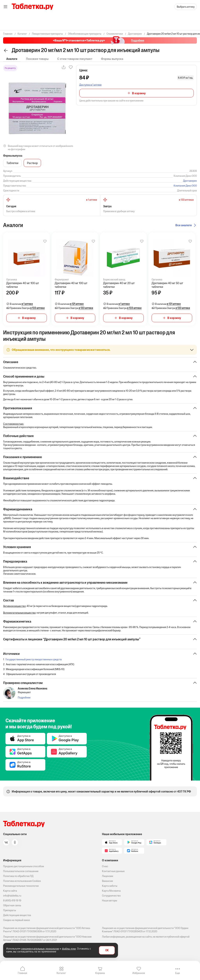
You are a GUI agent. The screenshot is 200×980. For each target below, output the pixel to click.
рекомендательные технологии (40, 949)
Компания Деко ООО (185, 186)
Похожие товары (37, 59)
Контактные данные (113, 871)
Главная (22, 973)
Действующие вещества (17, 915)
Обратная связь (12, 905)
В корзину (139, 93)
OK (107, 950)
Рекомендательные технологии (21, 886)
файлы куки (69, 949)
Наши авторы (110, 901)
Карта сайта (10, 891)
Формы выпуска (112, 59)
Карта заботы (110, 886)
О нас (105, 866)
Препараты (10, 910)
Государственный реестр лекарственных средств (34, 659)
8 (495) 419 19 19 (12, 901)
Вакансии (107, 881)
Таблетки (12, 163)
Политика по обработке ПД (18, 876)
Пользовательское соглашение (21, 871)
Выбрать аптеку (186, 7)
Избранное (139, 973)
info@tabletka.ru (12, 896)
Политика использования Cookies (22, 881)
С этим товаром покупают (75, 59)
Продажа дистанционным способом (24, 866)
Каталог (61, 973)
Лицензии (108, 876)
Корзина (100, 973)
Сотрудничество (111, 896)
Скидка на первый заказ (17, 920)
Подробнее (24, 698)
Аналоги (12, 59)
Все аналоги (184, 225)
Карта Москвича (111, 891)
